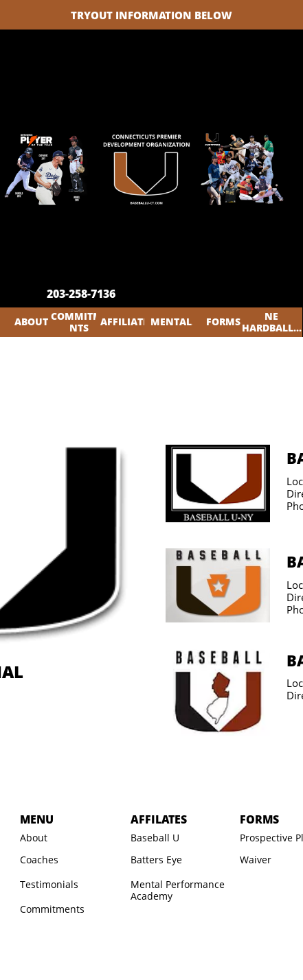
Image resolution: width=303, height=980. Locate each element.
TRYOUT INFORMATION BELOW (151, 15)
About (34, 838)
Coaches (39, 860)
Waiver (256, 860)
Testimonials (49, 884)
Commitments (52, 909)
